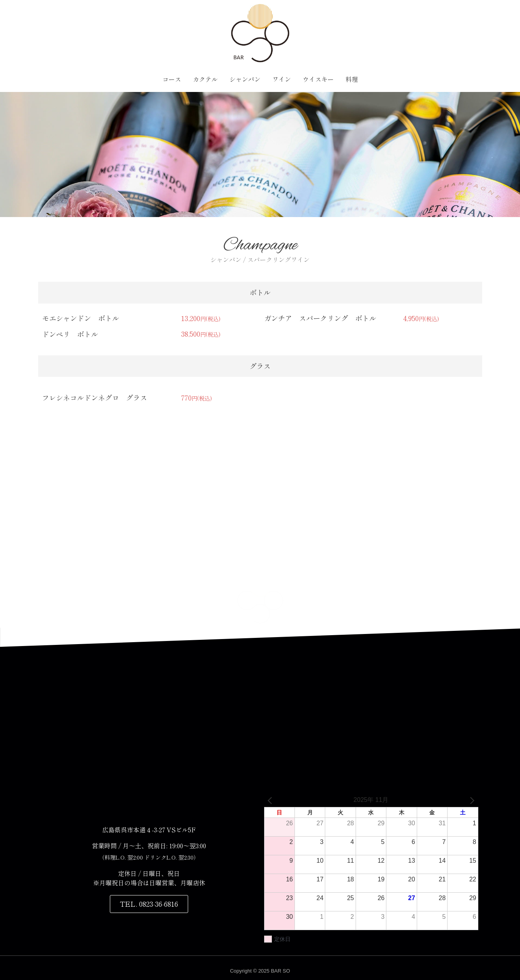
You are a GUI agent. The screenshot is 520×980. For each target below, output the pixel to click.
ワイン (282, 79)
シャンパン (245, 79)
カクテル (205, 79)
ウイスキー (318, 79)
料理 (352, 79)
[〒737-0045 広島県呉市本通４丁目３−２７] (260, 721)
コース (172, 79)
